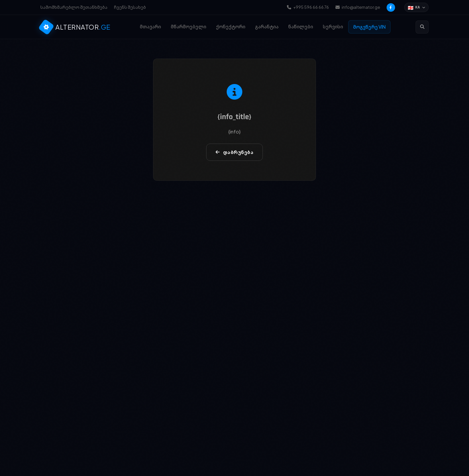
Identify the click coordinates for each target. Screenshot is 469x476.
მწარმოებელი (188, 26)
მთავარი (150, 26)
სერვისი (333, 26)
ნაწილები (301, 26)
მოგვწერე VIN (369, 27)
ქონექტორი (231, 26)
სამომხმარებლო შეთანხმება (74, 7)
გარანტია (267, 26)
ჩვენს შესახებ (130, 7)
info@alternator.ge (358, 7)
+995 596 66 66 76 (308, 7)
